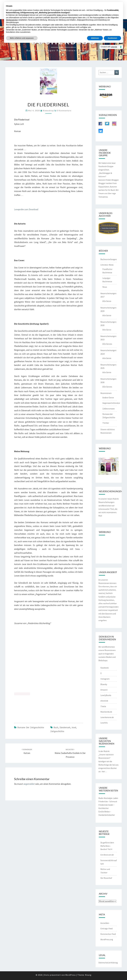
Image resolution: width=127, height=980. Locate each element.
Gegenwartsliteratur (111, 403)
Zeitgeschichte (57, 731)
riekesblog (48, 111)
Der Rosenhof (106, 878)
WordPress (71, 975)
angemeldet (29, 784)
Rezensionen (106, 393)
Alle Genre (107, 301)
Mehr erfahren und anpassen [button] (22, 38)
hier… (104, 771)
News (105, 287)
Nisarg (88, 975)
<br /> (22, 679)
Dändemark (65, 727)
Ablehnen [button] (95, 38)
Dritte (59, 15)
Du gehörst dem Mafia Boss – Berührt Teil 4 (107, 846)
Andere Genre (108, 397)
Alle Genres (107, 344)
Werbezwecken (12, 20)
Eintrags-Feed (106, 928)
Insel (74, 727)
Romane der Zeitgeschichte (31, 727)
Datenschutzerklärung (108, 963)
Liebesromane (109, 409)
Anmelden (105, 923)
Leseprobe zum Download (26, 209)
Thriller (106, 423)
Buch (56, 727)
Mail (100, 516)
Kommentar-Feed (108, 934)
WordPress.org (107, 939)
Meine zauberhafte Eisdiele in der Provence (70, 753)
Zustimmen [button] (112, 38)
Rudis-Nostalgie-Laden (108, 798)
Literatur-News (107, 265)
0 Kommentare (64, 111)
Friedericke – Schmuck (108, 801)
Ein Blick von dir (107, 855)
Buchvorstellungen (109, 259)
